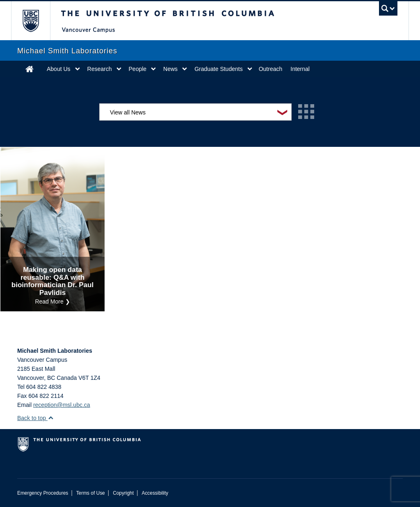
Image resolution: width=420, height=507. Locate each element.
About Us (59, 69)
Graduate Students (219, 69)
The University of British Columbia (37, 21)
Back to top (35, 418)
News (170, 69)
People (138, 69)
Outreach (271, 69)
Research (100, 69)
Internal (300, 69)
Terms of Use (91, 493)
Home (30, 69)
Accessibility (155, 493)
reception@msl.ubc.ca (62, 405)
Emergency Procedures (43, 493)
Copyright (123, 493)
